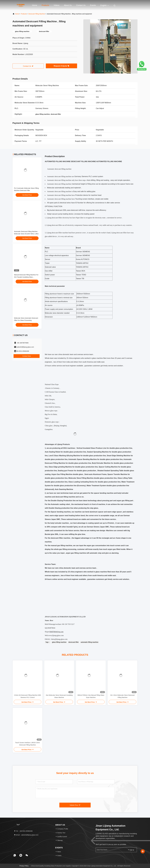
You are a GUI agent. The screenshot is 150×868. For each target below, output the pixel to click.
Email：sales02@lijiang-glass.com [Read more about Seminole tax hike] (26, 835)
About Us (68, 5)
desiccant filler (74, 642)
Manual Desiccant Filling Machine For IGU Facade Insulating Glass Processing (26, 277)
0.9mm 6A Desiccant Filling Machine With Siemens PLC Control (27, 696)
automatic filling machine (89, 642)
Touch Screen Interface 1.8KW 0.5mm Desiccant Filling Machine (28, 744)
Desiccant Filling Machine (37, 14)
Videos (57, 5)
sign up (131, 850)
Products (45, 5)
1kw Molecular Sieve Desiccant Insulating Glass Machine (59, 696)
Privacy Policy (24, 866)
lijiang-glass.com (58, 635)
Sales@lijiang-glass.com (59, 639)
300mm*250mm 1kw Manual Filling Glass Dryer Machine (91, 696)
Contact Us (81, 5)
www (50, 635)
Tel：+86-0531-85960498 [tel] (23, 831)
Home (35, 5)
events (93, 5)
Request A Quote (61, 66)
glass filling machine (59, 642)
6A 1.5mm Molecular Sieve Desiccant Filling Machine (122, 696)
